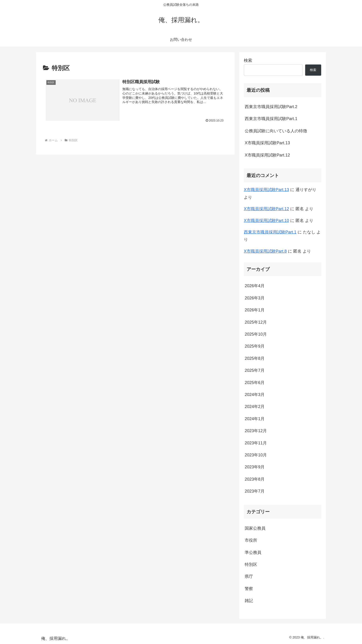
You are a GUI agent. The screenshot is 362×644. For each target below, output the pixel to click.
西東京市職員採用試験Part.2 (271, 107)
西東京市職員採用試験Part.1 (271, 119)
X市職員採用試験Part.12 (267, 155)
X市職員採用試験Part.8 (265, 251)
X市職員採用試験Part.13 (267, 143)
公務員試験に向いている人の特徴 (276, 131)
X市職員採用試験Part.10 (266, 221)
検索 (248, 60)
